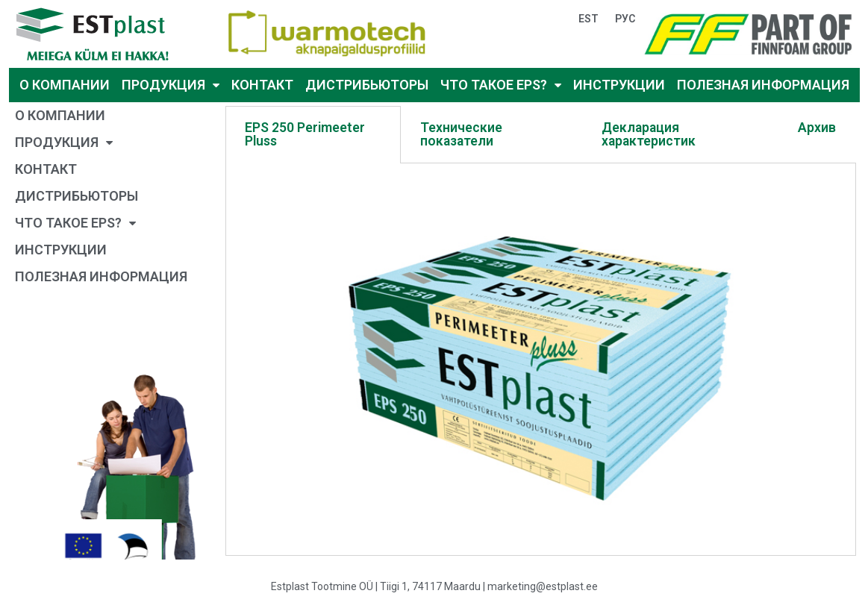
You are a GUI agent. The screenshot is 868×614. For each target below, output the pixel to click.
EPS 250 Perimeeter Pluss (305, 134)
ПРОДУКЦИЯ (171, 85)
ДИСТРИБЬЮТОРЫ (367, 85)
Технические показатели (461, 134)
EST (588, 19)
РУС (625, 19)
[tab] (313, 135)
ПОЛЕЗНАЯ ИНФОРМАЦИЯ (763, 85)
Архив (817, 128)
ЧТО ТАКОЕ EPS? (501, 85)
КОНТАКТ (262, 85)
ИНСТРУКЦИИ (619, 85)
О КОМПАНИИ (65, 85)
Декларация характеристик (649, 134)
